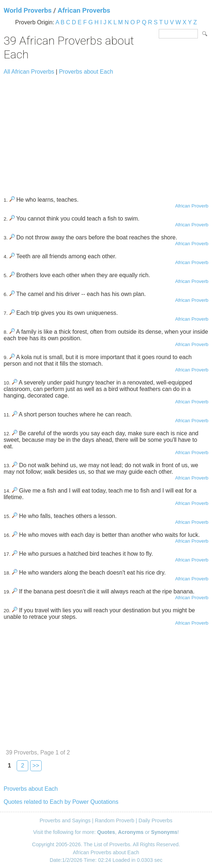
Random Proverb (115, 820)
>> (36, 766)
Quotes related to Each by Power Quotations (61, 802)
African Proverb (192, 206)
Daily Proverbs (155, 820)
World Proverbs (28, 10)
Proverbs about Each (86, 72)
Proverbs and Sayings (65, 820)
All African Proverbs (29, 72)
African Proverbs (84, 10)
